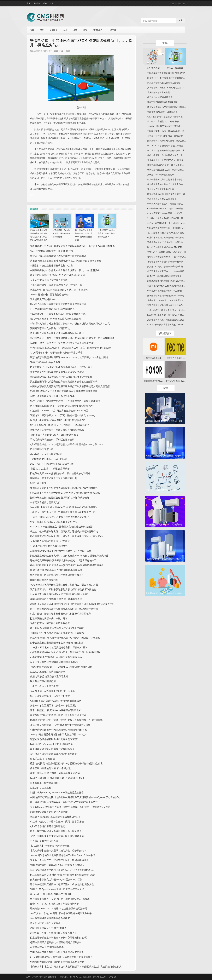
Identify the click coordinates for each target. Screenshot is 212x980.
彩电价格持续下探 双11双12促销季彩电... (165, 525)
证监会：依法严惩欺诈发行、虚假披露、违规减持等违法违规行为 (64, 531)
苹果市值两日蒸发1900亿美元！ (162, 199)
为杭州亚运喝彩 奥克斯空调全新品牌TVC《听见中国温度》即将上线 (65, 638)
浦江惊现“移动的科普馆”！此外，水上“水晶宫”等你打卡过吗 (174, 165)
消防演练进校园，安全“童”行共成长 (48, 928)
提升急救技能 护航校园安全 (160, 97)
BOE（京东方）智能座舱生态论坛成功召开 (52, 464)
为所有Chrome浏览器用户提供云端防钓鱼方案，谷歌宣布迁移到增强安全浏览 (70, 807)
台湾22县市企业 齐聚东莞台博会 (47, 947)
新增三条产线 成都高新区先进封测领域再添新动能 (56, 570)
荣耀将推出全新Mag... (154, 381)
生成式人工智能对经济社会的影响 (48, 672)
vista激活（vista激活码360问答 (46, 454)
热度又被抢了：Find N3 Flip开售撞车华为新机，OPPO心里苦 (61, 367)
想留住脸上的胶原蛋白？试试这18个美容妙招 (54, 522)
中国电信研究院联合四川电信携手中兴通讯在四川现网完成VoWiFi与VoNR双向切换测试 (75, 797)
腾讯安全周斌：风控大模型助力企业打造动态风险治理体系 (174, 107)
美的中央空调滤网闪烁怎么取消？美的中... (165, 456)
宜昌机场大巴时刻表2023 (43, 299)
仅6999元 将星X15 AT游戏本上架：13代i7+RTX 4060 (57, 778)
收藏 (52, 3)
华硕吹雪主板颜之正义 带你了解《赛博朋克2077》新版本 (60, 899)
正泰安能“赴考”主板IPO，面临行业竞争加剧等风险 (56, 657)
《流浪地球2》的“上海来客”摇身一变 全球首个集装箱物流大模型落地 (179, 310)
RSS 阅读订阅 (180, 3)
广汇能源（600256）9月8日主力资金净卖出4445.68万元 (59, 411)
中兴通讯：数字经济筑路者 (44, 841)
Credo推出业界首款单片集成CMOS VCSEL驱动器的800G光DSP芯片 (64, 507)
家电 (85, 30)
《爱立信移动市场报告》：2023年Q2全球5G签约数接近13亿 (61, 667)
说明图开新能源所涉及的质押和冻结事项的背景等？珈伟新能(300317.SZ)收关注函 (72, 604)
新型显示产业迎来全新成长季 (161, 189)
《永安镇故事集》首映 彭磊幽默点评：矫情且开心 (56, 285)
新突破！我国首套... (176, 68)
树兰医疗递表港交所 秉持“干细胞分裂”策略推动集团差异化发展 (63, 875)
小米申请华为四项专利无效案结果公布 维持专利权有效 (58, 730)
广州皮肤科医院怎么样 (42, 449)
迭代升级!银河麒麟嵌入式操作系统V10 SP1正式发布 (57, 628)
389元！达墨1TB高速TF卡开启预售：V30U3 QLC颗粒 (171, 223)
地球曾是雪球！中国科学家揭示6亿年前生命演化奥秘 (171, 262)
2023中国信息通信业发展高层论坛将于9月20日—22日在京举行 (63, 855)
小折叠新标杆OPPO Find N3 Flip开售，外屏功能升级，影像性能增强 (65, 652)
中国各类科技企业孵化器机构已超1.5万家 (51, 265)
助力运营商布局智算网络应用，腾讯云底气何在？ (170, 141)
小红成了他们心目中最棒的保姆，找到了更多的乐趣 (57, 821)
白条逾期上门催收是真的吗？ (45, 783)
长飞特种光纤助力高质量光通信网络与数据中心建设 (57, 333)
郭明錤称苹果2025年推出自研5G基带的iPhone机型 (170, 281)
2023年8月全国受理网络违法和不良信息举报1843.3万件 (59, 734)
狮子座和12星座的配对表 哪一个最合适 (50, 768)
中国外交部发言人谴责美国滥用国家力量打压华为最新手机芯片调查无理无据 (70, 386)
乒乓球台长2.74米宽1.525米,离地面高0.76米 (167, 88)
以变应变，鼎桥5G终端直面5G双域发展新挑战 (54, 662)
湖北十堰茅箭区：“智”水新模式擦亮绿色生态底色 (55, 319)
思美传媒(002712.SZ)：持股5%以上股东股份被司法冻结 (59, 909)
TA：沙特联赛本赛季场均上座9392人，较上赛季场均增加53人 (62, 870)
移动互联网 (98, 30)
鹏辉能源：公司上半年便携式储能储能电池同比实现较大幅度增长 (64, 488)
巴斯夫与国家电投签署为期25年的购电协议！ (54, 309)
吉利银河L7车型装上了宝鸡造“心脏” (163, 121)
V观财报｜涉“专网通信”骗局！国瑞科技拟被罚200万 (171, 117)
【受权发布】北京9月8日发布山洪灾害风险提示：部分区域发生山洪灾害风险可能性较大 (76, 967)
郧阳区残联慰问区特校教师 (44, 580)
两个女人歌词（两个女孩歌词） (46, 923)
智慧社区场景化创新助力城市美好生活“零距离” (54, 739)
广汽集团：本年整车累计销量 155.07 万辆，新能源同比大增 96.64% (65, 493)
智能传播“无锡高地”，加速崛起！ (162, 112)
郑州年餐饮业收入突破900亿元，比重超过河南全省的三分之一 (176, 160)
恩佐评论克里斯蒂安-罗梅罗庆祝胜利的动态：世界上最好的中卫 (63, 560)
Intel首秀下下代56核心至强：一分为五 (165, 213)
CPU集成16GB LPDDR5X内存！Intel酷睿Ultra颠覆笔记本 (172, 208)
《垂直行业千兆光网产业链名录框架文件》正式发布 (57, 633)
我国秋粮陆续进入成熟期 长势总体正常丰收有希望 (56, 599)
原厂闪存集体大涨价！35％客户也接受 (50, 696)
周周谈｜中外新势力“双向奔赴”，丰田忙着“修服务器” (57, 420)
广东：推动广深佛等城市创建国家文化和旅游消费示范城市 (60, 614)
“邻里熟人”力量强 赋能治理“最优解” (50, 469)
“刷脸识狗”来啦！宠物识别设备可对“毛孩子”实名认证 (57, 865)
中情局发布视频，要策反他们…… (47, 502)
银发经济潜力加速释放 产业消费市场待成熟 (167, 184)
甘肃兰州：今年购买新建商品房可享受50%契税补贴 (57, 372)
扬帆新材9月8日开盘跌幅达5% (161, 175)
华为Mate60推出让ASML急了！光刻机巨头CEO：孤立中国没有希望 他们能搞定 (71, 348)
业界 (65, 30)
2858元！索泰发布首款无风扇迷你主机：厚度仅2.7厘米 (59, 647)
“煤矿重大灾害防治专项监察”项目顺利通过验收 (54, 435)
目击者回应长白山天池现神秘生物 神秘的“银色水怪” (57, 643)
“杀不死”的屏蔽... (154, 68)
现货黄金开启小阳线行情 (43, 681)
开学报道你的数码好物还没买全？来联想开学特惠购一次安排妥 (176, 296)
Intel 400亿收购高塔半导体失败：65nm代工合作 (169, 325)
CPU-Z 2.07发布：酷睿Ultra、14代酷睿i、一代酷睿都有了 (60, 425)
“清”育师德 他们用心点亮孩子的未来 (49, 459)
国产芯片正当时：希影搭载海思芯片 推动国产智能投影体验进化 (63, 589)
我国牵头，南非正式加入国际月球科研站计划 (53, 478)
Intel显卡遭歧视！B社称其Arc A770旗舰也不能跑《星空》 (60, 594)
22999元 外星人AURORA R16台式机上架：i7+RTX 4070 (172, 218)
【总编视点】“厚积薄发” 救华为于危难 (50, 846)
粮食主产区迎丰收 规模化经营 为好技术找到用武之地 (58, 275)
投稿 (45, 3)
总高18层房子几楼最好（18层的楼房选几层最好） (56, 942)
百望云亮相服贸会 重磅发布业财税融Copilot (167, 305)
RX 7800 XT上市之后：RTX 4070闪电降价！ (167, 315)
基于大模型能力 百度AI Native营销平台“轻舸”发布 (56, 710)
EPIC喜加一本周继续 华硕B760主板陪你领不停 (168, 291)
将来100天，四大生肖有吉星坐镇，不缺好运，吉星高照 (59, 290)
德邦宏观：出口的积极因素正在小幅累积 (51, 894)
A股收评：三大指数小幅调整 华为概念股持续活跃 (56, 701)
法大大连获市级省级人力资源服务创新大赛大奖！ (56, 831)
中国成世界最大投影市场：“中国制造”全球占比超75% (171, 228)
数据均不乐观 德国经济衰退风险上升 (49, 676)
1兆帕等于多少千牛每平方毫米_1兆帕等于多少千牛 (56, 353)
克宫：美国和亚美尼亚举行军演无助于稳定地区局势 (57, 836)
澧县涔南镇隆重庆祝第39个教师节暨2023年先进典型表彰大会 (62, 884)
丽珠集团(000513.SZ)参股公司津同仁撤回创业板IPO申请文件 (61, 377)
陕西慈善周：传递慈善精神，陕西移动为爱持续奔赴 (61, 233)
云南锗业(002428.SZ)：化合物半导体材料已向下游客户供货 (61, 551)
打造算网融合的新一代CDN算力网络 (49, 618)
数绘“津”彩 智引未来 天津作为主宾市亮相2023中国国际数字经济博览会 (67, 565)
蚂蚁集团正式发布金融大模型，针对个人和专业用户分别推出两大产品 (66, 536)
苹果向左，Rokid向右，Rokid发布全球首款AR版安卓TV (172, 300)
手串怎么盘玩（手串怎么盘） (45, 686)
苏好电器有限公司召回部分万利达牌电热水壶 (53, 754)
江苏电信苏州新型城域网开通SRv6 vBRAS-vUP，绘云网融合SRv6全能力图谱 (69, 357)
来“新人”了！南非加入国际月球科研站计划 (166, 252)
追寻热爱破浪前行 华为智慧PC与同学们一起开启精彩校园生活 (175, 242)
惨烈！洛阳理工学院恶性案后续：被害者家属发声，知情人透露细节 (65, 401)
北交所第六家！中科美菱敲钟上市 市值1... (165, 593)
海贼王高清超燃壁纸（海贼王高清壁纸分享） (53, 396)
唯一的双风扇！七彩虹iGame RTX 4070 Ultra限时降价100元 (174, 247)
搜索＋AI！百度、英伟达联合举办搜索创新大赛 (54, 904)
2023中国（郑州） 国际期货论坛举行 (49, 294)
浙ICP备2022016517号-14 (104, 977)
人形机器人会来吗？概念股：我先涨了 (50, 541)
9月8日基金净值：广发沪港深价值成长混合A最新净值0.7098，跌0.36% (67, 444)
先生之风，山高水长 (41, 788)
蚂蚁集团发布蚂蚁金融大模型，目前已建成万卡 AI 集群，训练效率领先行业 (69, 556)
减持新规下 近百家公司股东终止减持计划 (166, 194)
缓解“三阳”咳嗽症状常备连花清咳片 (163, 102)
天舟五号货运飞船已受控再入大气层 (49, 280)
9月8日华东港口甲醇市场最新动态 (48, 826)
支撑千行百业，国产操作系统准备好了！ (51, 623)
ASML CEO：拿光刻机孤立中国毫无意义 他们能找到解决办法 (61, 527)
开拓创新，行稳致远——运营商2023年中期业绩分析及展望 (60, 725)
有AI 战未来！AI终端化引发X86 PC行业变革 (52, 691)
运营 (75, 30)
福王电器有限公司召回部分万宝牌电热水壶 (52, 749)
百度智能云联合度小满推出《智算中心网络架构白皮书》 (59, 938)
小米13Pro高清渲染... (154, 358)
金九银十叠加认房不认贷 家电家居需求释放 (167, 179)
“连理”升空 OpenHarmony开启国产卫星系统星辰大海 (57, 889)
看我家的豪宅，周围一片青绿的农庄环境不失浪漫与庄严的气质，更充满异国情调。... (74, 338)
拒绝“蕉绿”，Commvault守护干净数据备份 (52, 744)
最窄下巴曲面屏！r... (176, 358)
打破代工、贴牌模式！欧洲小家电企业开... (165, 490)
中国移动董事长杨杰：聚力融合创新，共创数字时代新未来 (174, 131)
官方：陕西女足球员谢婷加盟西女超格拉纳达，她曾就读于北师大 (64, 609)
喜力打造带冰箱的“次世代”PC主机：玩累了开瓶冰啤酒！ (173, 233)
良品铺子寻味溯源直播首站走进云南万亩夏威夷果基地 (58, 304)
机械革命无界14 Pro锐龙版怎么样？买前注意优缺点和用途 (60, 473)
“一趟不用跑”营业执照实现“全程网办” (49, 546)
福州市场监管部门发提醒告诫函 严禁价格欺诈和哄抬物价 (60, 498)
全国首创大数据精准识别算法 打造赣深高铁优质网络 (57, 962)
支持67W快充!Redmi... (175, 381)
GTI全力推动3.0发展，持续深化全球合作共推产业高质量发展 (61, 957)
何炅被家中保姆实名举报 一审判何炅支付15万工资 (56, 879)
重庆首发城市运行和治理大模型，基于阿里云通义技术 (58, 715)
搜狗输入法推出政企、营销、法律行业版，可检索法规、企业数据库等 (66, 720)
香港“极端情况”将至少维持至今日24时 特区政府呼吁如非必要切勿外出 (66, 763)
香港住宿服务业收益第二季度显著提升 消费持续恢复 (57, 430)
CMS (42, 30)
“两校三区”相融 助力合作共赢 (45, 362)
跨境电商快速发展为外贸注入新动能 (49, 812)
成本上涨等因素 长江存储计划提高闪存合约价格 (55, 773)
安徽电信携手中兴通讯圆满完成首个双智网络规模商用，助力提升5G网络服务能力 (72, 246)
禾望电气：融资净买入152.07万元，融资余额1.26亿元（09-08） (63, 415)
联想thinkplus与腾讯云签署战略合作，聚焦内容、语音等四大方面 (64, 585)
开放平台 (54, 30)
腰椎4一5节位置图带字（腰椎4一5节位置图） (54, 705)
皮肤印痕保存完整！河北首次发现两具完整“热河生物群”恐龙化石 (177, 320)
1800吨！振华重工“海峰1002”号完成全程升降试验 (170, 126)
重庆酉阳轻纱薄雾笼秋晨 (159, 92)
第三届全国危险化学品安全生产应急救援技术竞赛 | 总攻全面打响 (64, 382)
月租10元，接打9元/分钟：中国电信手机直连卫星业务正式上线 (63, 512)
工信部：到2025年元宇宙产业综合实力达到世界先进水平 (60, 517)
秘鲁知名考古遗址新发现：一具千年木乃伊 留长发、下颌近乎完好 (177, 257)
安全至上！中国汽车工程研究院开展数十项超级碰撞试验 (59, 860)
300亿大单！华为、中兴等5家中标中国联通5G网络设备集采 (61, 913)
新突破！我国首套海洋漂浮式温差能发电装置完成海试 (58, 256)
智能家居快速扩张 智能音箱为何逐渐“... (165, 559)
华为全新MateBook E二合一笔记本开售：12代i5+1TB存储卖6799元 (177, 170)
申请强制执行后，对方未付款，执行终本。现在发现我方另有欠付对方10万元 (70, 323)
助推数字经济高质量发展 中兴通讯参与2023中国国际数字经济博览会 (66, 261)
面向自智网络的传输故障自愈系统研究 (50, 918)
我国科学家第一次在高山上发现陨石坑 (50, 328)
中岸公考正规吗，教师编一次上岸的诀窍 (166, 237)
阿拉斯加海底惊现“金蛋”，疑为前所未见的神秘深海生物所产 (61, 406)
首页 (29, 3)
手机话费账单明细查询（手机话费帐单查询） (53, 440)
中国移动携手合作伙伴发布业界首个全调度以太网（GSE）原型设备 (65, 270)
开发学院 (37, 3)
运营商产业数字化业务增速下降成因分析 (166, 136)
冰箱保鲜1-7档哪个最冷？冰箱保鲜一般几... (165, 421)
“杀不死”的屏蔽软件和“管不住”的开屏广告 (52, 251)
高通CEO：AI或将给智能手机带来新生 (164, 276)
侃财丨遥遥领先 (38, 483)
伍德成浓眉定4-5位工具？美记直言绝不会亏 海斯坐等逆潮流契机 (64, 391)
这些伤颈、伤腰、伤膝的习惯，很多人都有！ (53, 933)
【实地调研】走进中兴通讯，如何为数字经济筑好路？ (106, 233)
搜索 (181, 20)
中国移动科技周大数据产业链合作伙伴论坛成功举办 (57, 952)
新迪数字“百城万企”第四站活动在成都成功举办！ (55, 817)
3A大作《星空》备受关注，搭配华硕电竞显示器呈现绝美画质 (62, 343)
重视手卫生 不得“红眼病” (43, 759)
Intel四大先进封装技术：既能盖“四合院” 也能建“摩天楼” (172, 204)
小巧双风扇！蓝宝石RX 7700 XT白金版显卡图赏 (169, 271)
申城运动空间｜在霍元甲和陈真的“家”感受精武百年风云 (59, 314)
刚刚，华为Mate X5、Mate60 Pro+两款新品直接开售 (57, 792)
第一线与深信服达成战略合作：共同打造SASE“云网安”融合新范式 (64, 802)
